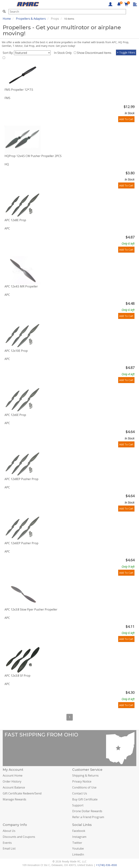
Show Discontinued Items (95, 53)
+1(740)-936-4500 (106, 865)
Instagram (79, 837)
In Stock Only (64, 53)
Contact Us (80, 793)
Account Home (13, 775)
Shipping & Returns (85, 775)
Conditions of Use (84, 787)
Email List (9, 848)
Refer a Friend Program (88, 817)
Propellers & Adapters (31, 19)
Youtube (78, 848)
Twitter (77, 843)
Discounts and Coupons (19, 837)
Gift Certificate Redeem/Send (22, 793)
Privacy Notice (82, 781)
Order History (12, 781)
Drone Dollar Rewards (87, 811)
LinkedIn (78, 854)
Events (7, 843)
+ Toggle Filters (126, 52)
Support (78, 805)
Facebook (79, 831)
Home (7, 19)
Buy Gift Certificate (85, 799)
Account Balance (14, 787)
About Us (9, 831)
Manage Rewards (14, 799)
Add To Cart (126, 119)
